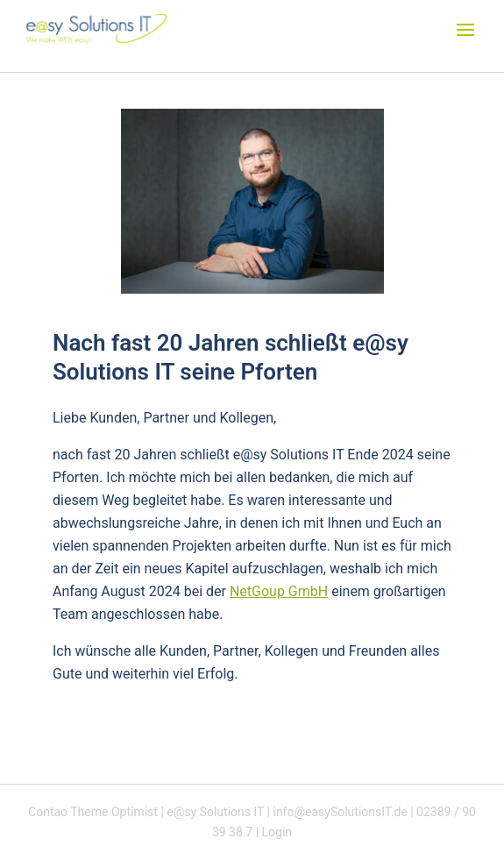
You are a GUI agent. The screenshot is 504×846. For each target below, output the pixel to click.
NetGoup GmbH (279, 591)
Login (277, 832)
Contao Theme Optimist (93, 812)
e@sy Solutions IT (215, 812)
